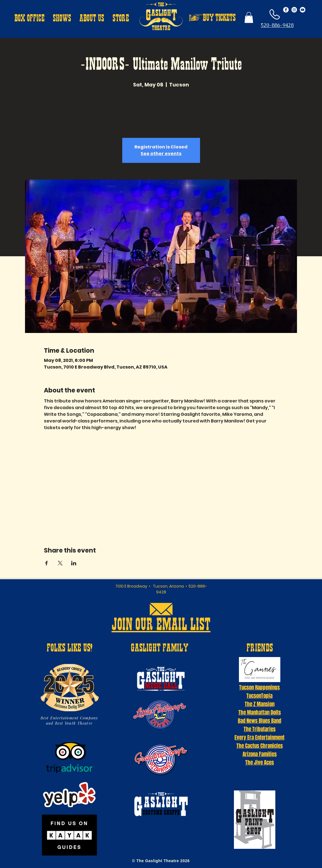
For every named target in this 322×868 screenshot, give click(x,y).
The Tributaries (260, 729)
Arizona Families (260, 754)
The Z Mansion (260, 704)
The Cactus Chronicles (260, 746)
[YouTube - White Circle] (303, 10)
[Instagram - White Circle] (294, 10)
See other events (161, 154)
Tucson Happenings (259, 687)
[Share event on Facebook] (47, 563)
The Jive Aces (260, 762)
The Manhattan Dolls (260, 712)
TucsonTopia (259, 696)
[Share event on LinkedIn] (74, 563)
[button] (29, 19)
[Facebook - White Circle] (286, 10)
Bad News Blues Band (259, 721)
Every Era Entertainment (259, 737)
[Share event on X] (60, 563)
